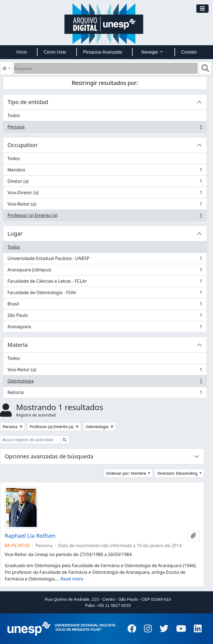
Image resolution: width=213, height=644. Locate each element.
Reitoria (105, 393)
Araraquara (105, 328)
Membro (105, 171)
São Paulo (105, 316)
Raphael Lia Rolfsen (30, 536)
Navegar (150, 52)
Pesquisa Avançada (102, 52)
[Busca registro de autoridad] (30, 440)
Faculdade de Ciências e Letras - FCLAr (105, 282)
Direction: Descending (178, 473)
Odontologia (105, 382)
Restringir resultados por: (105, 83)
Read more (72, 579)
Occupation (22, 145)
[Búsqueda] (106, 68)
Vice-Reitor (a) (105, 205)
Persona (105, 128)
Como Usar (55, 52)
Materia (18, 345)
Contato (189, 52)
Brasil (105, 305)
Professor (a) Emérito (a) (105, 216)
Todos (14, 115)
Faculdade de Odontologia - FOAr (105, 294)
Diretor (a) (105, 182)
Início (22, 52)
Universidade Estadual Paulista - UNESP (105, 260)
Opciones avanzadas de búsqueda (49, 456)
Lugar (15, 233)
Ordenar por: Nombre (127, 473)
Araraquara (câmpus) (105, 271)
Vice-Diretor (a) (105, 194)
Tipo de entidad (28, 102)
